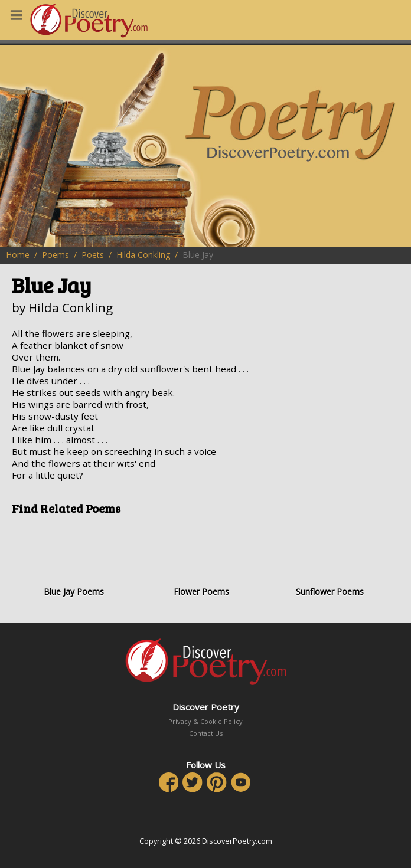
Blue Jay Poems (74, 560)
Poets (93, 255)
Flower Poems (202, 560)
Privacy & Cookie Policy (206, 721)
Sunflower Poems (330, 560)
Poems (56, 255)
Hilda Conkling (143, 255)
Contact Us (206, 733)
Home (18, 255)
